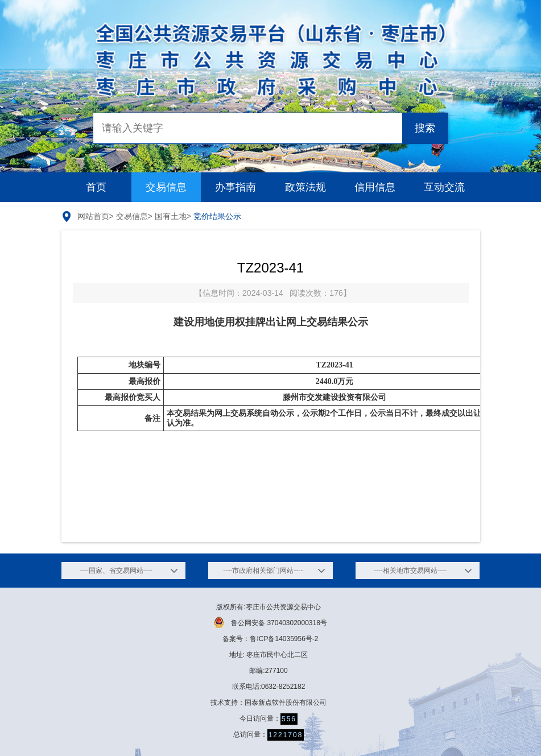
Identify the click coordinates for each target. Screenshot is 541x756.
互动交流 (444, 187)
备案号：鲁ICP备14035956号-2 (270, 639)
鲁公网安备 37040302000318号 (270, 622)
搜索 (425, 128)
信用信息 (375, 187)
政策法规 (305, 187)
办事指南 (236, 187)
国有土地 (171, 216)
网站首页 (93, 216)
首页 (96, 187)
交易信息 (166, 187)
